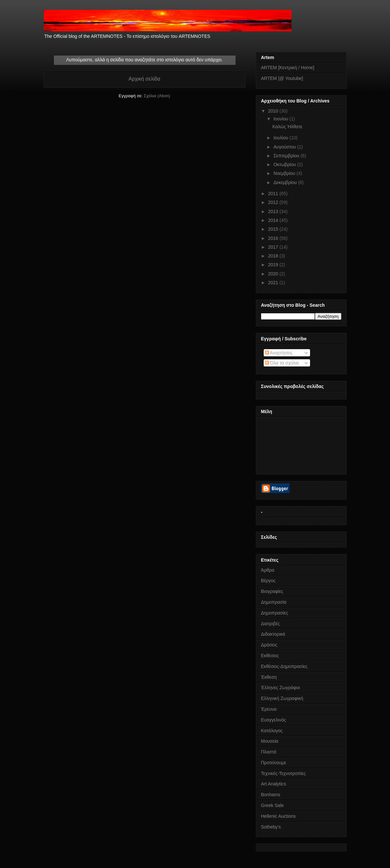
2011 (274, 194)
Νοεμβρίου (285, 173)
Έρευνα (269, 709)
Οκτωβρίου (285, 164)
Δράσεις (269, 645)
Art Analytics (274, 784)
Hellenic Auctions (279, 816)
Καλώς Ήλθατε (287, 127)
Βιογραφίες (272, 591)
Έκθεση (269, 677)
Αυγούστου (285, 147)
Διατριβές (271, 624)
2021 (274, 283)
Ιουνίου (281, 119)
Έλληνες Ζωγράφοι (281, 688)
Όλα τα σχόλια (282, 363)
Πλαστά (269, 752)
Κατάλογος (272, 731)
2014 (274, 220)
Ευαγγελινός (274, 720)
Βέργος (268, 581)
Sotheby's (271, 827)
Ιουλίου (281, 138)
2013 (274, 211)
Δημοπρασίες (275, 613)
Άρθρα (268, 570)
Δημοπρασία (274, 602)
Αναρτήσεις (279, 353)
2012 (274, 202)
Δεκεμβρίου (286, 182)
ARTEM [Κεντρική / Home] (288, 68)
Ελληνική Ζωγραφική (282, 698)
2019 (274, 265)
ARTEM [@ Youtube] (282, 78)
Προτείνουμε (274, 763)
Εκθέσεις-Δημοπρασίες (284, 666)
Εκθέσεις (270, 656)
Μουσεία (270, 741)
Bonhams (271, 795)
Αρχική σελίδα (144, 79)
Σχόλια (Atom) (157, 96)
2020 (274, 274)
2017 (274, 247)
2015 (274, 229)
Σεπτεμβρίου (287, 156)
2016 (274, 238)
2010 (274, 111)
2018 (274, 256)
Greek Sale (273, 805)
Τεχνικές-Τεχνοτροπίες (283, 773)
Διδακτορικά (273, 634)
